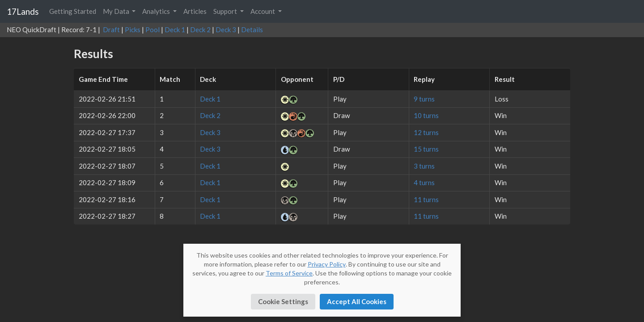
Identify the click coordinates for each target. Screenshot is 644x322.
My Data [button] (117, 11)
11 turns (426, 199)
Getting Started (73, 11)
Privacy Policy (327, 264)
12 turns (426, 132)
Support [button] (226, 11)
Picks (133, 30)
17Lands (23, 11)
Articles (195, 11)
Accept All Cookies (357, 301)
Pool (153, 30)
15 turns (426, 149)
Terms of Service (289, 273)
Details (252, 30)
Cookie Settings (283, 301)
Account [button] (263, 11)
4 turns (424, 182)
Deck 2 (200, 30)
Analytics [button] (157, 11)
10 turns (426, 115)
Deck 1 (175, 30)
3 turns (424, 166)
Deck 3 (226, 30)
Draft (111, 30)
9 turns (424, 99)
